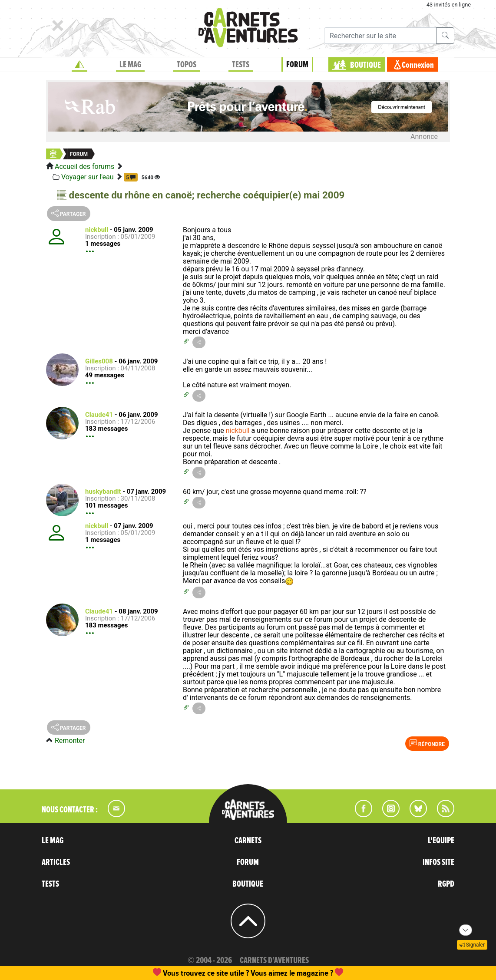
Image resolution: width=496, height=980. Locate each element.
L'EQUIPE (441, 841)
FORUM (297, 65)
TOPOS (187, 65)
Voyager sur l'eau (88, 177)
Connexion (418, 65)
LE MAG (130, 65)
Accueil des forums (84, 167)
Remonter (70, 741)
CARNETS (248, 841)
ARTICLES (56, 862)
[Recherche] (380, 36)
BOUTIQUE (365, 65)
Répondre (427, 743)
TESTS (241, 65)
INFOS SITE (438, 862)
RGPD (446, 884)
